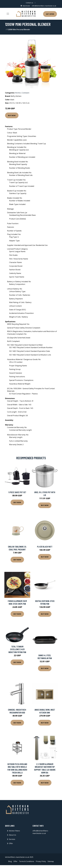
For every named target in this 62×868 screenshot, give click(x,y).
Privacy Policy (41, 861)
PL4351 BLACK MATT (45, 547)
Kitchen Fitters (14, 831)
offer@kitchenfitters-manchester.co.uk (44, 6)
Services (12, 839)
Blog (10, 861)
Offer (11, 843)
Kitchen (18, 93)
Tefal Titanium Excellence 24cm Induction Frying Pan (17, 649)
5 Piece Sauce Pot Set (17, 492)
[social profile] (35, 3)
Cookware (25, 93)
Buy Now (12, 115)
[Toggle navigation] (8, 14)
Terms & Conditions (27, 861)
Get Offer (50, 14)
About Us (13, 835)
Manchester (25, 6)
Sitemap (51, 861)
